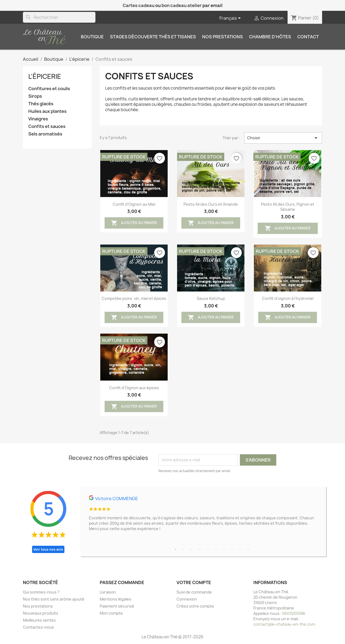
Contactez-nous (38, 627)
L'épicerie (45, 76)
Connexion (187, 599)
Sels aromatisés (45, 134)
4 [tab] (200, 550)
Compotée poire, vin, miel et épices (134, 298)
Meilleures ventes (39, 620)
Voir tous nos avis (48, 549)
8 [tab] (232, 550)
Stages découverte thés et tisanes (153, 37)
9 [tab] (240, 550)
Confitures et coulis (49, 89)
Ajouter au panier (134, 223)
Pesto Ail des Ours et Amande (211, 204)
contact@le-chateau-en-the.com (284, 624)
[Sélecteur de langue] (231, 18)
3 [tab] (192, 550)
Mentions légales (115, 599)
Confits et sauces (47, 126)
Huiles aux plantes (47, 111)
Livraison (108, 592)
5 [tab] (208, 550)
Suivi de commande (194, 592)
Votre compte (194, 582)
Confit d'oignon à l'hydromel (288, 298)
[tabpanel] (203, 516)
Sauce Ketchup (211, 298)
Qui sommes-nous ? (41, 592)
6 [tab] (216, 550)
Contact (308, 37)
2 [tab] (184, 550)
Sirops (35, 96)
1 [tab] (175, 550)
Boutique (92, 37)
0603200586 (294, 613)
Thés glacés (41, 104)
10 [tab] (248, 550)
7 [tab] (224, 550)
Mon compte (111, 613)
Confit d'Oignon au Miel (134, 204)
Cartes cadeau (139, 5)
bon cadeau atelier (182, 5)
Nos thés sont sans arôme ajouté (54, 599)
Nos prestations (222, 37)
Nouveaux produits (41, 613)
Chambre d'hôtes (270, 37)
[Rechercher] (59, 17)
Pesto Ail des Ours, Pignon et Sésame (288, 207)
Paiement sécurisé (117, 606)
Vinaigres (38, 119)
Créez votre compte (195, 606)
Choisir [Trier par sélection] (283, 138)
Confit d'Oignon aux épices (134, 388)
